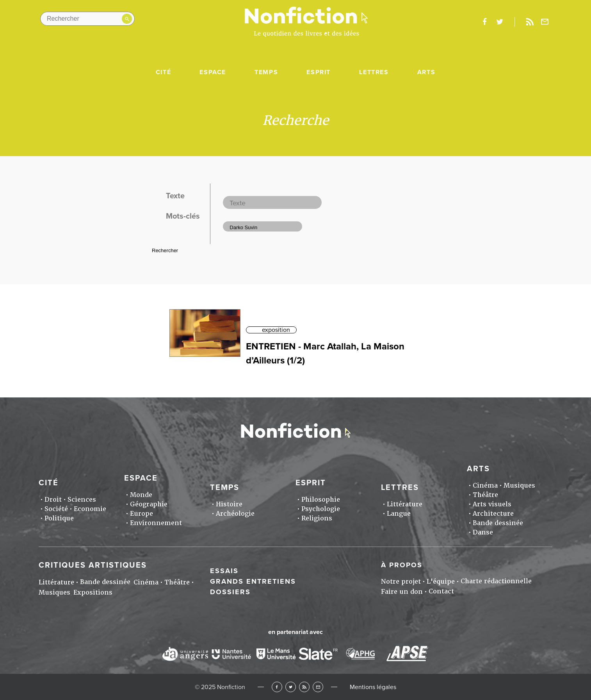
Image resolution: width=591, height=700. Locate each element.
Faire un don (402, 592)
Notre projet (401, 582)
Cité (163, 72)
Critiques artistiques (93, 565)
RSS (304, 687)
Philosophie (321, 500)
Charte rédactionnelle (496, 581)
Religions (317, 518)
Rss (530, 22)
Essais (224, 571)
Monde (141, 495)
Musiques (519, 485)
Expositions (93, 592)
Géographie (149, 504)
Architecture (493, 514)
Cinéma (485, 485)
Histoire (229, 504)
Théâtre (485, 495)
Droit (53, 500)
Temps (266, 72)
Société (56, 509)
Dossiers (230, 592)
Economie (90, 509)
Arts (426, 72)
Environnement (156, 523)
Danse (483, 532)
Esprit (319, 72)
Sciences (82, 500)
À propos (402, 565)
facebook (484, 22)
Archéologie (235, 514)
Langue (399, 514)
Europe (142, 514)
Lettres (374, 72)
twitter (500, 22)
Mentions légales (373, 687)
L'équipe (441, 582)
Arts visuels (492, 504)
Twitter (291, 687)
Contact (441, 591)
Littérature (405, 504)
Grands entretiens (253, 581)
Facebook (277, 687)
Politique (59, 518)
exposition (276, 330)
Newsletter (545, 22)
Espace (213, 72)
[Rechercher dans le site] (87, 19)
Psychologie (321, 509)
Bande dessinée (498, 523)
